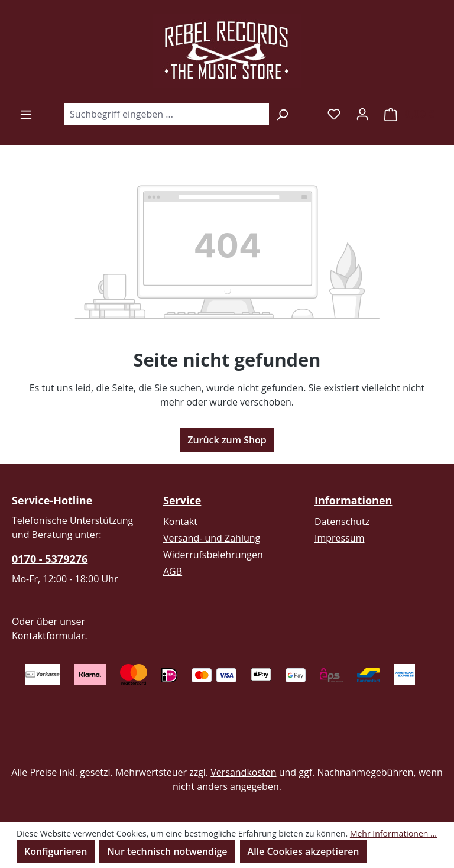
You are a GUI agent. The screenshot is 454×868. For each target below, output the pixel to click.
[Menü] (26, 114)
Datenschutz (342, 522)
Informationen (353, 500)
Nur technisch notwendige (167, 851)
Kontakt (180, 522)
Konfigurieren (56, 851)
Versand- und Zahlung (212, 538)
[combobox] (166, 114)
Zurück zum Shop (227, 440)
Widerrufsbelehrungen (213, 555)
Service (182, 500)
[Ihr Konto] (362, 114)
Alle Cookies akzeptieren (304, 851)
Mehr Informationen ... (393, 833)
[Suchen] (282, 114)
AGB (173, 571)
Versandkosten (243, 772)
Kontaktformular (48, 636)
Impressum (339, 538)
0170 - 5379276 (50, 559)
